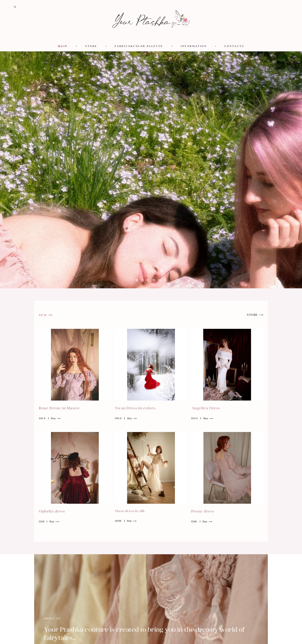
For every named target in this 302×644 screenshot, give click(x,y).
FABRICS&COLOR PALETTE (139, 46)
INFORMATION (194, 46)
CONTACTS (234, 46)
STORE (91, 46)
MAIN (63, 46)
